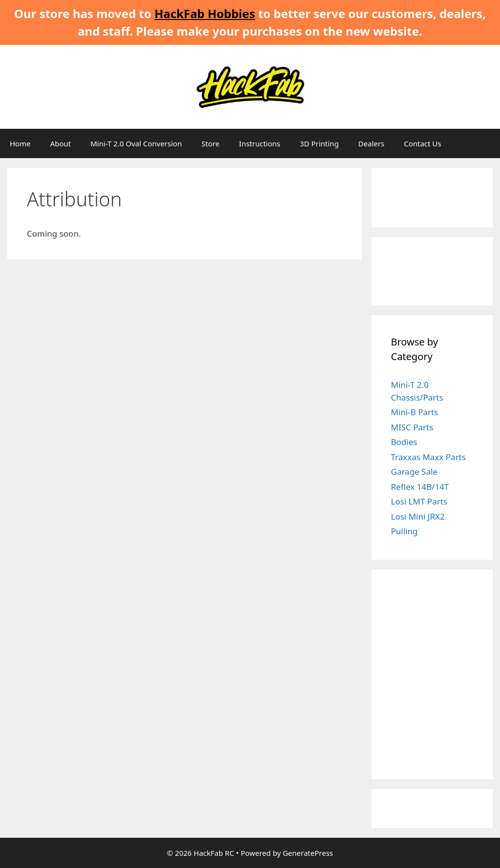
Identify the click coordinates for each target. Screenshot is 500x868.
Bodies (404, 442)
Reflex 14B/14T (420, 487)
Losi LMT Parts (419, 501)
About (61, 143)
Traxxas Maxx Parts (428, 457)
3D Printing (319, 143)
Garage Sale (414, 472)
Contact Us (422, 143)
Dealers (372, 143)
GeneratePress (308, 853)
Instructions (260, 143)
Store (210, 143)
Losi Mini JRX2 (418, 516)
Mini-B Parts (415, 412)
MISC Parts (412, 427)
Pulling (405, 531)
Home (20, 143)
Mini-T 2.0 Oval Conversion (136, 143)
